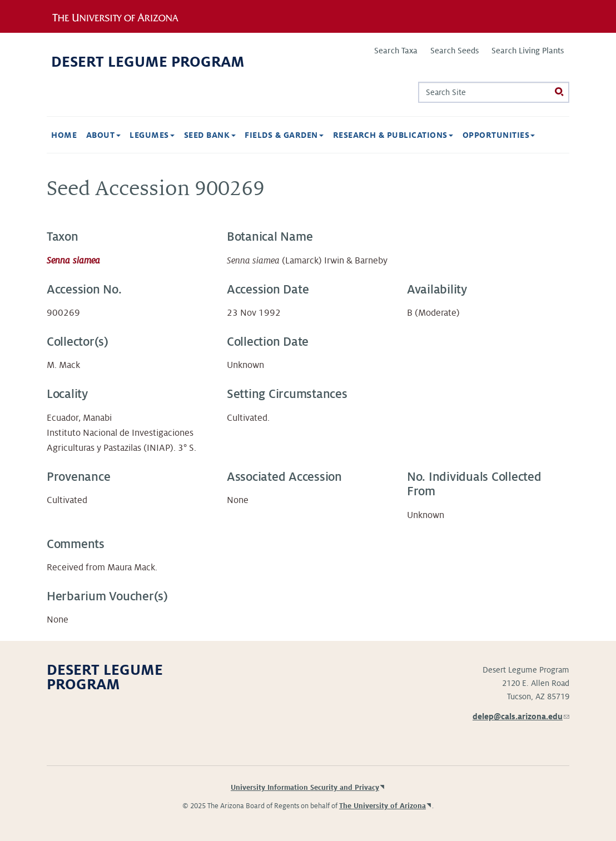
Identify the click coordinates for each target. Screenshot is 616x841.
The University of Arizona (382, 806)
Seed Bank (210, 135)
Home (64, 135)
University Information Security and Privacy (305, 788)
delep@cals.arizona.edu (521, 716)
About (103, 135)
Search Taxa (396, 51)
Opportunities (499, 135)
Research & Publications (393, 135)
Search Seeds (454, 51)
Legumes (152, 135)
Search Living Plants (528, 51)
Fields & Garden (284, 135)
